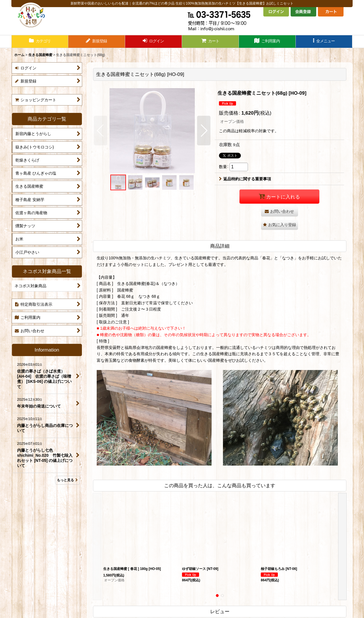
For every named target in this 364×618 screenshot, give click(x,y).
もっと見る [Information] (67, 480)
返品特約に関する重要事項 (245, 179)
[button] (324, 42)
